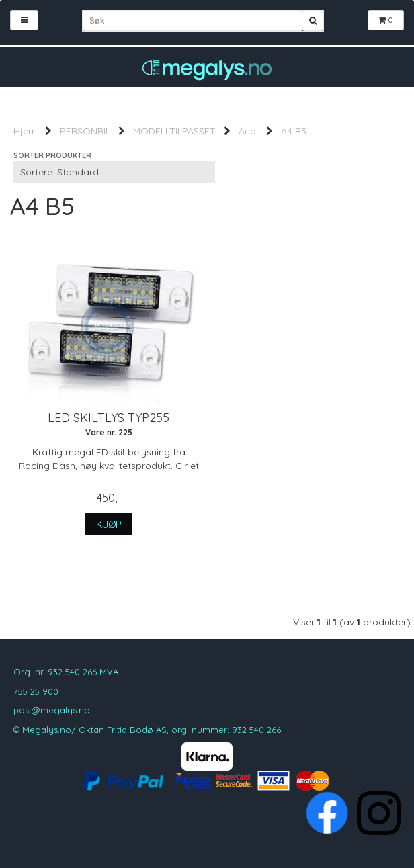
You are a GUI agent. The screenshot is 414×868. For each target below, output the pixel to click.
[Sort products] (114, 172)
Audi (248, 131)
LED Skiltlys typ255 (109, 418)
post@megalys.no (52, 710)
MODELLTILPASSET (174, 131)
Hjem (25, 131)
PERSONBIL (85, 131)
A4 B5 (294, 131)
